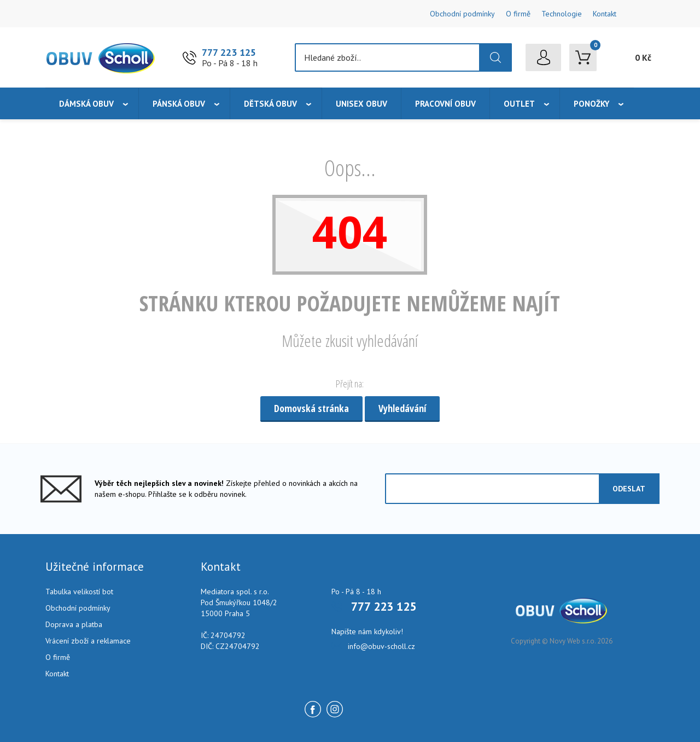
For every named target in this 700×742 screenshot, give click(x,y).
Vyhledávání (402, 408)
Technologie (562, 14)
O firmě (518, 14)
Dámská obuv (86, 104)
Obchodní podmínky (462, 14)
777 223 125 (229, 52)
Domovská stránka (311, 408)
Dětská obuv (270, 104)
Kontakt (605, 14)
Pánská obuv (179, 104)
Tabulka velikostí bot (79, 592)
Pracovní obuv (445, 104)
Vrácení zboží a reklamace (88, 641)
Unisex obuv (361, 104)
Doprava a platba (74, 624)
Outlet (519, 104)
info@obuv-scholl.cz (381, 646)
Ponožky (591, 104)
